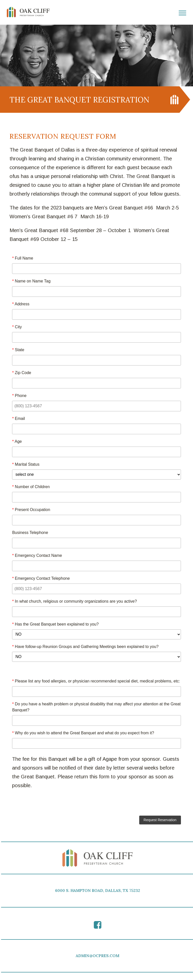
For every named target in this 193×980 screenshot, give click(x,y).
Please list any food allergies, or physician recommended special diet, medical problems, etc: (96, 681)
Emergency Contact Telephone (41, 578)
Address (21, 304)
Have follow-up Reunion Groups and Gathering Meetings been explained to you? (85, 647)
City (17, 327)
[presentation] (96, 804)
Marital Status (26, 464)
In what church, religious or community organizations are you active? (74, 601)
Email (18, 419)
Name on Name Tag (31, 281)
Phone (19, 396)
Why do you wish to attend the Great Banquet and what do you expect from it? (83, 733)
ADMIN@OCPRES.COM (99, 956)
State (18, 350)
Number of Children (31, 487)
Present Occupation (31, 510)
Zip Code (22, 373)
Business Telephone (30, 533)
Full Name (23, 258)
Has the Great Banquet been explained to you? (55, 624)
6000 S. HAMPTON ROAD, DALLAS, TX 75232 (99, 891)
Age (17, 441)
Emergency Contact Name (37, 555)
